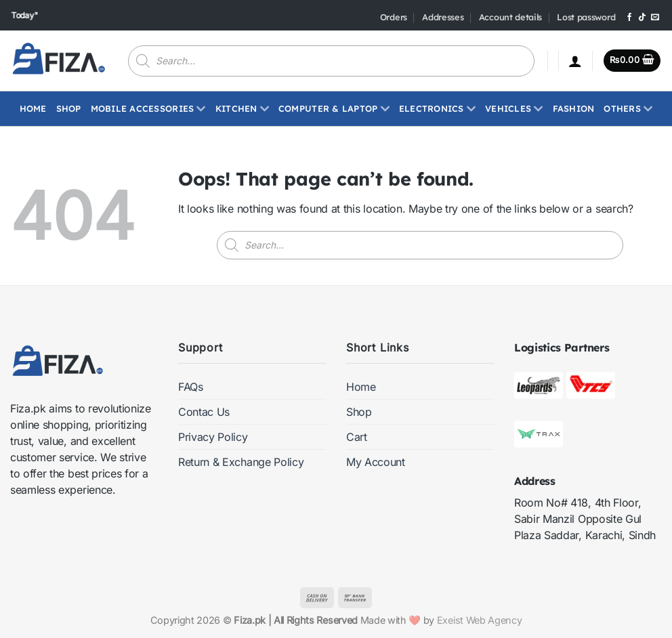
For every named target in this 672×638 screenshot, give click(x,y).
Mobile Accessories (148, 108)
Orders (394, 17)
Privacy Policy (213, 437)
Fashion (574, 108)
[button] (575, 61)
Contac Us (204, 412)
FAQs (191, 387)
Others (628, 108)
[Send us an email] (655, 18)
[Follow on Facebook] (629, 18)
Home (33, 108)
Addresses (443, 17)
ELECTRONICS (437, 108)
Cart (357, 437)
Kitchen (242, 108)
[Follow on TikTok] (642, 18)
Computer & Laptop (334, 108)
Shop (69, 108)
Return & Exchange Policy (241, 462)
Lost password (586, 17)
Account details (510, 17)
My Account (376, 462)
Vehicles (514, 108)
